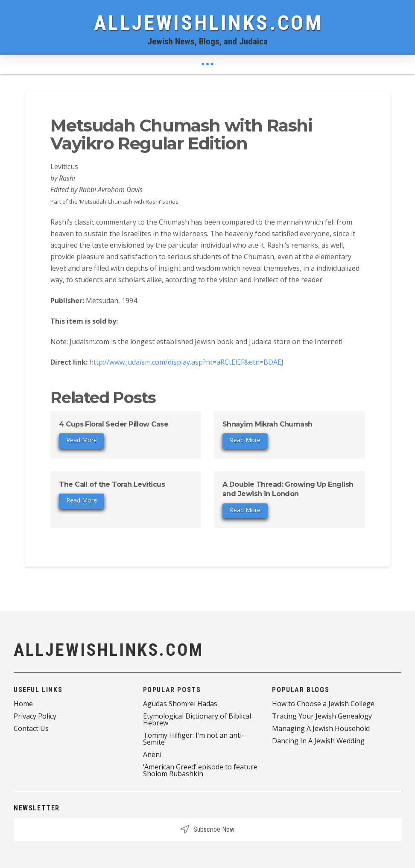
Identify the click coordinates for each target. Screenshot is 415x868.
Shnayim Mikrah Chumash (267, 424)
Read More (82, 440)
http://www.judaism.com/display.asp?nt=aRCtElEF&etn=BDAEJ (186, 362)
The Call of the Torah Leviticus (112, 484)
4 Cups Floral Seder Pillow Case (114, 424)
